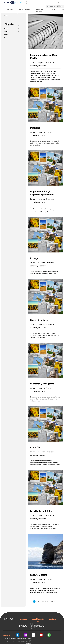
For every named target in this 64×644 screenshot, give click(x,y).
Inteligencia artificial (40, 10)
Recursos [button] (10, 9)
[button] (4, 38)
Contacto (53, 619)
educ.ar (8, 639)
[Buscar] (41, 2)
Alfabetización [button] (24, 9)
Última (54, 602)
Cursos (53, 9)
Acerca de (23, 619)
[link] (58, 3)
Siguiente (45, 602)
